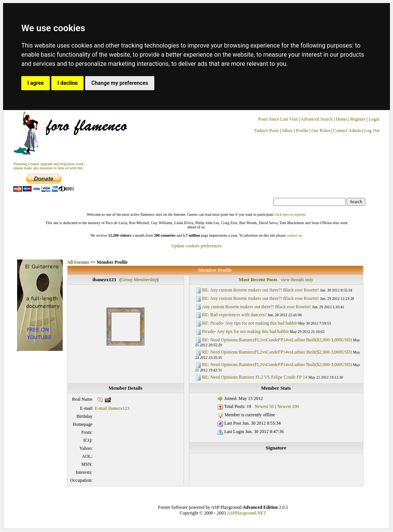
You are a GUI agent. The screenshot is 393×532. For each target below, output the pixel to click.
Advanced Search (317, 119)
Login (374, 119)
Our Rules (321, 131)
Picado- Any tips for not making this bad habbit (246, 331)
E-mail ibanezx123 (112, 408)
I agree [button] (36, 83)
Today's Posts (267, 131)
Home (341, 119)
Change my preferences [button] (120, 83)
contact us (294, 235)
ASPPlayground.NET (247, 513)
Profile (302, 131)
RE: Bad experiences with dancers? (235, 315)
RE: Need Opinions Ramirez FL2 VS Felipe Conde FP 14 (255, 377)
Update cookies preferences (197, 246)
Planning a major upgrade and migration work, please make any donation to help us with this (49, 166)
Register (359, 119)
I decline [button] (67, 83)
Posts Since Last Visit (278, 119)
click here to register (290, 214)
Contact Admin (347, 131)
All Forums (78, 262)
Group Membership (139, 280)
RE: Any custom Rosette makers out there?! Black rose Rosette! (261, 290)
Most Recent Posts (258, 280)
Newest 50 (264, 406)
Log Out (372, 131)
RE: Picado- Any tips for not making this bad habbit (250, 323)
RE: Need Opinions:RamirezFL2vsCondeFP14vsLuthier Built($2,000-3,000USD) (277, 340)
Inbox (287, 131)
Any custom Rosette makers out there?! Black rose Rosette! (257, 307)
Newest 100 (288, 406)
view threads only (297, 280)
